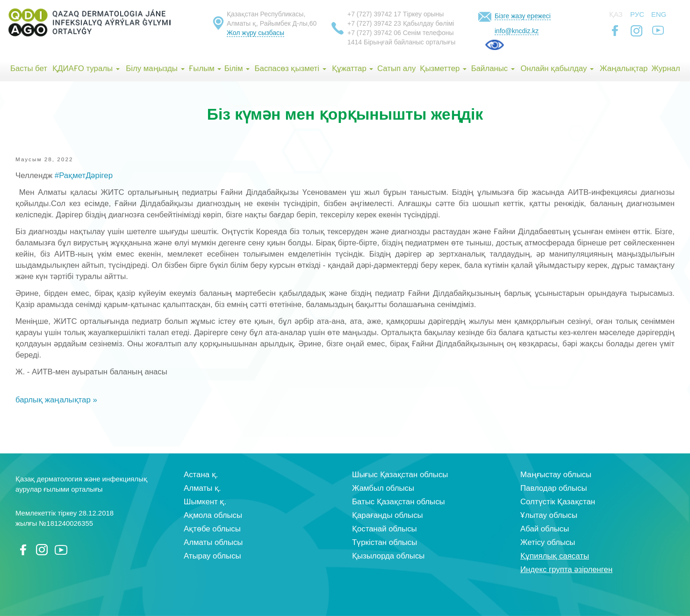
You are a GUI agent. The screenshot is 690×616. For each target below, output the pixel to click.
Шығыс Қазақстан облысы (400, 475)
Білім (237, 68)
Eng (659, 14)
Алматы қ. (202, 488)
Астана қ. (201, 475)
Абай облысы (545, 529)
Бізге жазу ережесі (523, 16)
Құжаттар (353, 68)
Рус (637, 14)
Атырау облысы (212, 556)
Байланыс (493, 68)
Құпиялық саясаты (555, 556)
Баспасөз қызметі (291, 68)
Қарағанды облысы (388, 515)
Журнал (666, 68)
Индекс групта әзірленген (566, 569)
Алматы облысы (213, 542)
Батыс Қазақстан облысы (399, 502)
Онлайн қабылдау (557, 68)
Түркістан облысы (385, 542)
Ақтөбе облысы (212, 529)
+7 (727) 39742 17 (374, 14)
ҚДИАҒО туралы (86, 68)
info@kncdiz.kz (517, 31)
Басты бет (29, 68)
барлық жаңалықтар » (56, 400)
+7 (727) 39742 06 (374, 33)
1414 (355, 42)
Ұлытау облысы (549, 515)
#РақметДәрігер (84, 175)
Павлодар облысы (553, 488)
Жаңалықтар (624, 68)
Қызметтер (443, 68)
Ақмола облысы (213, 515)
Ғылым (205, 68)
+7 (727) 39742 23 (374, 23)
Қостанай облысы (385, 529)
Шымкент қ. (205, 502)
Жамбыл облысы (383, 488)
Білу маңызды (155, 68)
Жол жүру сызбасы (255, 33)
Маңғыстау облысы (556, 475)
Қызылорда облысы (388, 556)
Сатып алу (396, 68)
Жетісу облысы (548, 542)
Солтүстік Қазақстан (558, 502)
